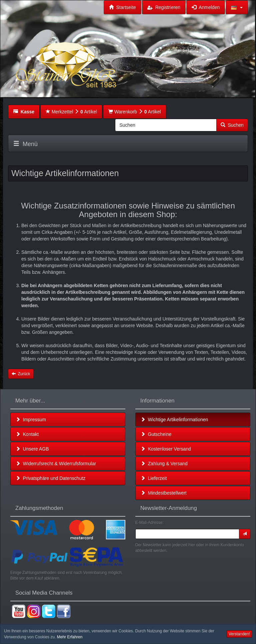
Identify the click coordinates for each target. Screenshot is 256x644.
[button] (237, 7)
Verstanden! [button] (239, 634)
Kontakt (27, 434)
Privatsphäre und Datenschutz (50, 478)
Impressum (31, 420)
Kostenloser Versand (166, 449)
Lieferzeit (154, 478)
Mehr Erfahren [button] (70, 637)
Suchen (232, 125)
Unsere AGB (32, 449)
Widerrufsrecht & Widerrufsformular (56, 464)
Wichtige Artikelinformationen (174, 420)
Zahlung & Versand (164, 464)
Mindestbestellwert (164, 493)
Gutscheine (156, 434)
